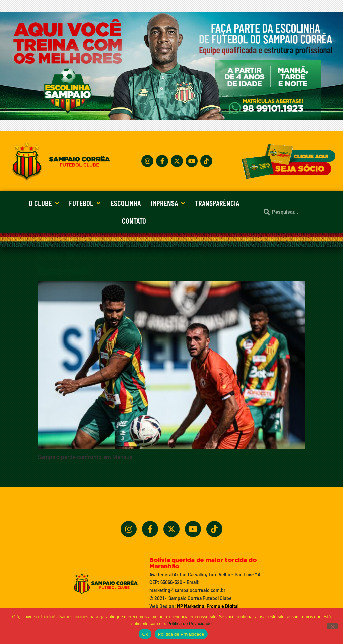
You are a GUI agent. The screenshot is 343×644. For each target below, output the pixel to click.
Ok (145, 634)
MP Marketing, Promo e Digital (208, 606)
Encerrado (65, 271)
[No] (332, 626)
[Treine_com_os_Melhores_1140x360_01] (171, 118)
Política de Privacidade (190, 623)
